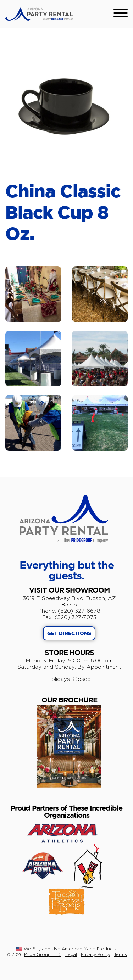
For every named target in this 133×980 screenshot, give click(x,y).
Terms (121, 954)
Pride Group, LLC (43, 954)
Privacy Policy (96, 954)
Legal (71, 954)
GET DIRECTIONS (69, 634)
